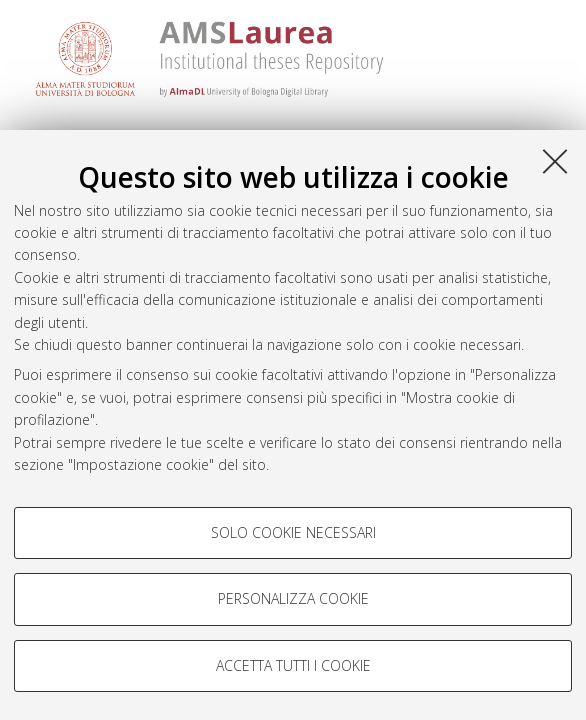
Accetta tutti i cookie (293, 665)
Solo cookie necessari (293, 532)
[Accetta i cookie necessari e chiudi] (555, 161)
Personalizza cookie (293, 598)
